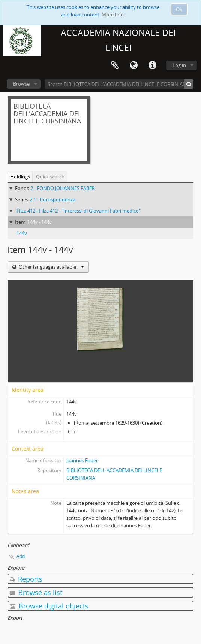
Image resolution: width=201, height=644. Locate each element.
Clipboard (115, 65)
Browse (21, 84)
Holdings (20, 177)
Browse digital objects (49, 606)
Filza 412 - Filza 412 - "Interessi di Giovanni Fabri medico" (79, 211)
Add (21, 556)
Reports (26, 579)
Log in (179, 65)
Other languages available (51, 267)
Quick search (50, 177)
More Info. (113, 15)
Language (133, 65)
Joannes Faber (82, 460)
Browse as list (36, 592)
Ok (179, 9)
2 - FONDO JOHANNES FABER (63, 188)
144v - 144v (39, 222)
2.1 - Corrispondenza (52, 199)
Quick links (152, 65)
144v (22, 233)
